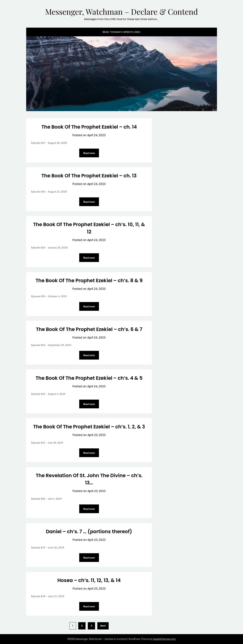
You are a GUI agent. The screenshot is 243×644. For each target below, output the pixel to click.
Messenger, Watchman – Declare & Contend (121, 11)
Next (103, 626)
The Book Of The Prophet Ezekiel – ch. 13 (89, 176)
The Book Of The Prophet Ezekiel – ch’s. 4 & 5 (89, 378)
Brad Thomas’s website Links (122, 32)
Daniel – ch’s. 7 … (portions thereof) (89, 532)
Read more (89, 153)
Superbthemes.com (164, 639)
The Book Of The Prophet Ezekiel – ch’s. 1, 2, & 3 (89, 427)
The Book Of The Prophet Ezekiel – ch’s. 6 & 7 (89, 329)
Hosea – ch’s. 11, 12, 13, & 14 (89, 580)
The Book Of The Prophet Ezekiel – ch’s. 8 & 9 (89, 281)
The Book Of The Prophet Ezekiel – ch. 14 (89, 127)
